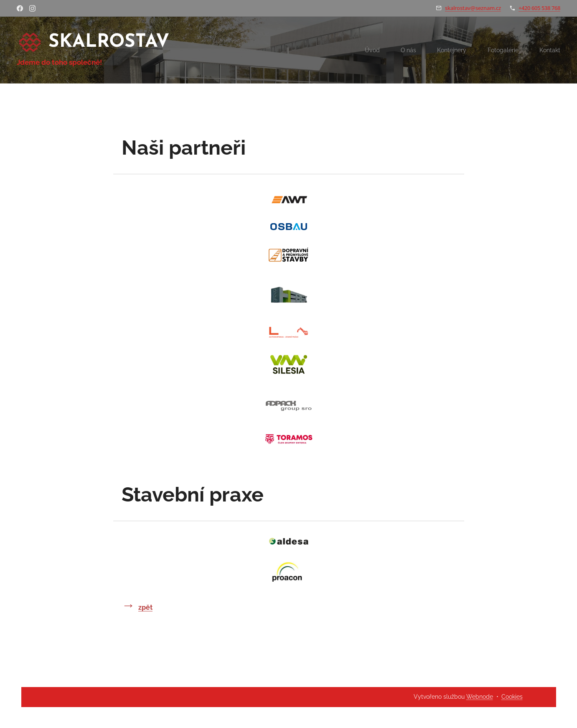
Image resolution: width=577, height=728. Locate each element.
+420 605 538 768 (539, 8)
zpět (145, 607)
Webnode (480, 697)
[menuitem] (367, 50)
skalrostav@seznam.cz (473, 8)
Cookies (512, 697)
